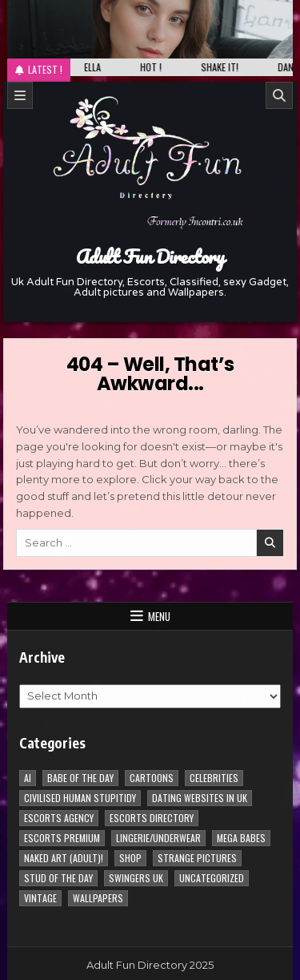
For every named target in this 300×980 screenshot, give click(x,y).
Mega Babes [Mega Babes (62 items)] (241, 838)
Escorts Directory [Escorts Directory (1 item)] (152, 818)
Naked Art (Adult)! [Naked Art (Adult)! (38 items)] (64, 858)
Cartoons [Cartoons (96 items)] (152, 778)
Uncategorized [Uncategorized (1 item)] (212, 878)
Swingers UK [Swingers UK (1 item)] (136, 878)
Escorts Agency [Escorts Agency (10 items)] (59, 818)
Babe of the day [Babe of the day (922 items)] (80, 778)
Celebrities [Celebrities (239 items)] (214, 778)
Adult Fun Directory (150, 256)
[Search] (279, 95)
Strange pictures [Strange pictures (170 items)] (197, 858)
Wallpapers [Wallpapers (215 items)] (98, 898)
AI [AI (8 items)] (28, 778)
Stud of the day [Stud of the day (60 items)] (58, 878)
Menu (159, 616)
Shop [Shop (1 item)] (130, 858)
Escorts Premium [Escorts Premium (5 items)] (62, 838)
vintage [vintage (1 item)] (40, 898)
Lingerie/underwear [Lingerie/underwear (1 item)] (158, 838)
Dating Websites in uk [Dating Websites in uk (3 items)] (200, 798)
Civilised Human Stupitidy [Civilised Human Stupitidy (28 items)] (80, 798)
